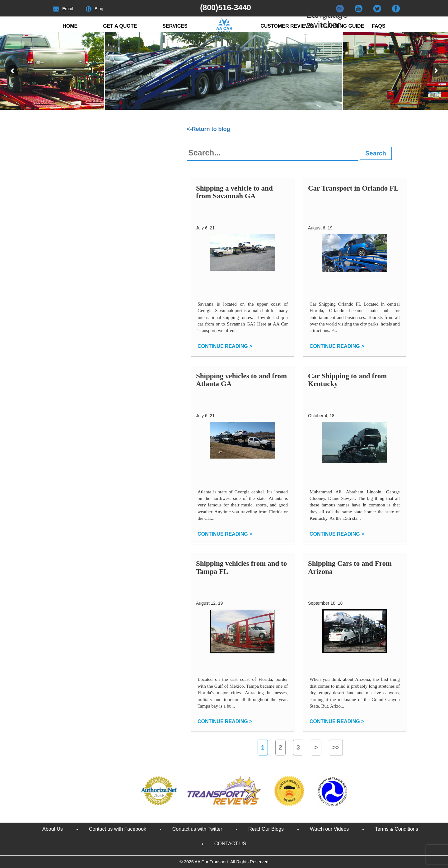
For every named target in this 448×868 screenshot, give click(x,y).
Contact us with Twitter (197, 829)
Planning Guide (343, 26)
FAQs (379, 26)
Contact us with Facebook (118, 829)
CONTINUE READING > (225, 346)
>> (336, 747)
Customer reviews (287, 26)
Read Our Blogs (266, 829)
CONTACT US (230, 844)
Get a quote (120, 26)
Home (70, 26)
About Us (53, 829)
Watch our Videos (329, 829)
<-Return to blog (208, 129)
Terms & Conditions (397, 829)
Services (175, 26)
